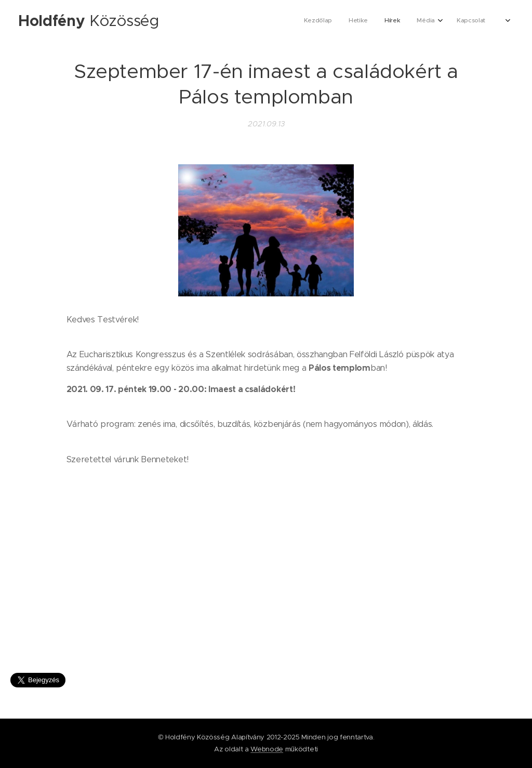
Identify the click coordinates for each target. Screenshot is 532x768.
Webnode (267, 749)
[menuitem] (412, 21)
